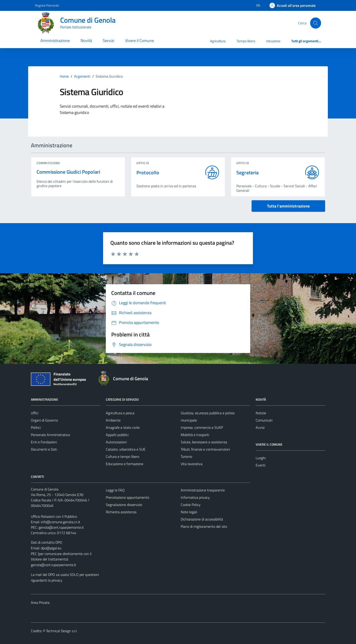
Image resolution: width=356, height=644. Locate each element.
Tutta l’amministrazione (288, 206)
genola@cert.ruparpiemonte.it (61, 527)
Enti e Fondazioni (44, 442)
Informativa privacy (195, 497)
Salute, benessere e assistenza (204, 442)
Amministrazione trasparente (203, 490)
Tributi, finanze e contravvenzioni (205, 449)
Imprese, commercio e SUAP (202, 427)
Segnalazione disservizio (124, 505)
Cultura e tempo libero (122, 456)
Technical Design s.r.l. (62, 631)
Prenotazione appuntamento (127, 497)
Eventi (261, 465)
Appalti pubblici (117, 435)
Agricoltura (218, 41)
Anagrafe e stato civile (123, 427)
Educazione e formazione (125, 464)
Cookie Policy (191, 505)
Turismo (186, 456)
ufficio (143, 163)
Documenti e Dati (44, 449)
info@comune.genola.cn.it (61, 522)
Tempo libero (246, 41)
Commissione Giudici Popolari (68, 172)
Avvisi (260, 427)
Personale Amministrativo (50, 435)
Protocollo (148, 173)
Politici (36, 427)
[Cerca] (316, 23)
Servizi (109, 41)
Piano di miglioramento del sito (204, 526)
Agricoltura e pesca (120, 413)
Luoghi (261, 458)
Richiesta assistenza (121, 512)
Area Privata (40, 602)
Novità (86, 41)
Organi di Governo (44, 420)
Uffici (35, 413)
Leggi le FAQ (115, 490)
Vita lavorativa (192, 464)
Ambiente (113, 420)
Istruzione (273, 41)
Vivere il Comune (140, 41)
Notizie (261, 413)
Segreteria (248, 173)
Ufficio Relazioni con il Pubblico (54, 516)
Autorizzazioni (116, 442)
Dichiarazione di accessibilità (202, 519)
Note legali (189, 512)
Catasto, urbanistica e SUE (126, 449)
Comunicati (264, 420)
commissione (48, 163)
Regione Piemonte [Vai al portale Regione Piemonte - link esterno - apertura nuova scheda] (47, 5)
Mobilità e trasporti (195, 435)
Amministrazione (55, 41)
